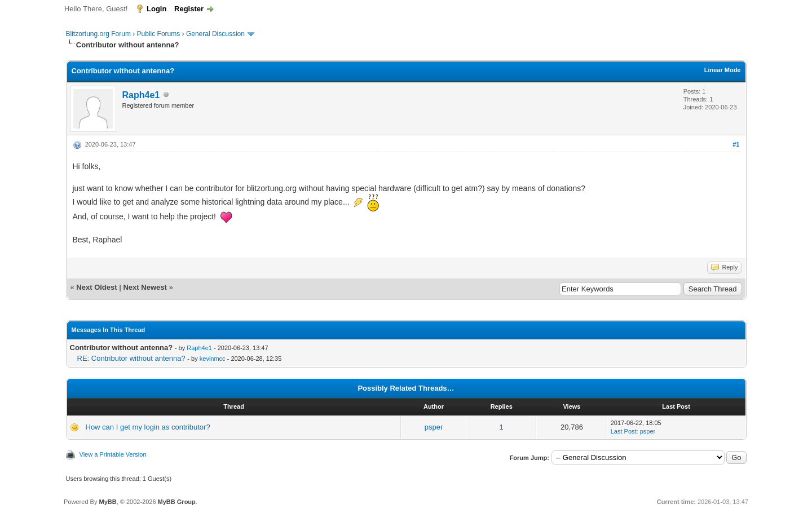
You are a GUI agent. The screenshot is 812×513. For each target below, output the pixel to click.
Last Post (624, 431)
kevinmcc (213, 359)
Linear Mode (723, 70)
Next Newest (145, 287)
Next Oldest (96, 287)
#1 (736, 144)
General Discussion (215, 34)
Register (189, 9)
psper (434, 427)
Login (156, 9)
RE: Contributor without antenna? (131, 358)
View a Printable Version (113, 454)
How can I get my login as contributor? (148, 427)
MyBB (107, 502)
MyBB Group (177, 502)
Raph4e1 (141, 95)
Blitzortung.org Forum (98, 34)
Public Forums (159, 34)
